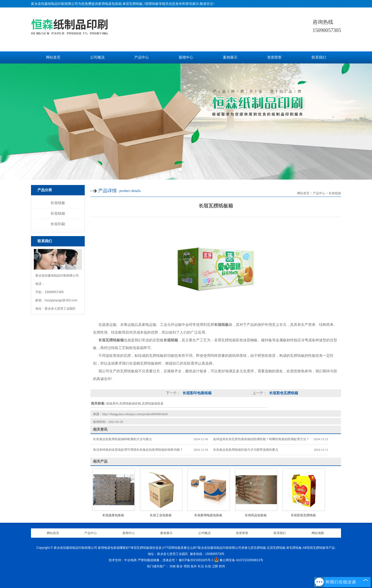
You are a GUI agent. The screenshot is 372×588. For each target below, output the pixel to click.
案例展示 (230, 57)
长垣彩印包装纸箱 (197, 393)
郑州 (222, 566)
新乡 (180, 566)
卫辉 (215, 566)
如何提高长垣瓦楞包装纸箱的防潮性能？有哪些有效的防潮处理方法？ (261, 439)
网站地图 (318, 533)
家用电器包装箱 (110, 4)
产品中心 (142, 57)
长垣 (208, 566)
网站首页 (53, 57)
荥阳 (187, 566)
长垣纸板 (58, 203)
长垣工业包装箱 (161, 515)
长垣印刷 (58, 224)
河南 (173, 566)
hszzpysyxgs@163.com (61, 300)
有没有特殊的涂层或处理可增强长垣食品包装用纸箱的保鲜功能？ (138, 450)
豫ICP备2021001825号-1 (196, 560)
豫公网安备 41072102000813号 (239, 560)
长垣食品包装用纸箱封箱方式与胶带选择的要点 (246, 450)
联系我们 (319, 57)
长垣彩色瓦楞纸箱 (283, 393)
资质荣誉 (274, 57)
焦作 (194, 566)
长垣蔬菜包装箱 (113, 515)
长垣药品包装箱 (256, 515)
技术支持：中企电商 (123, 560)
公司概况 (97, 57)
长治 (201, 566)
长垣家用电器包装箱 (208, 515)
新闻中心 (186, 57)
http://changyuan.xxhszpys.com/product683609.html (135, 414)
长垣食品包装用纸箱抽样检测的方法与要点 (122, 439)
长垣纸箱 (58, 213)
